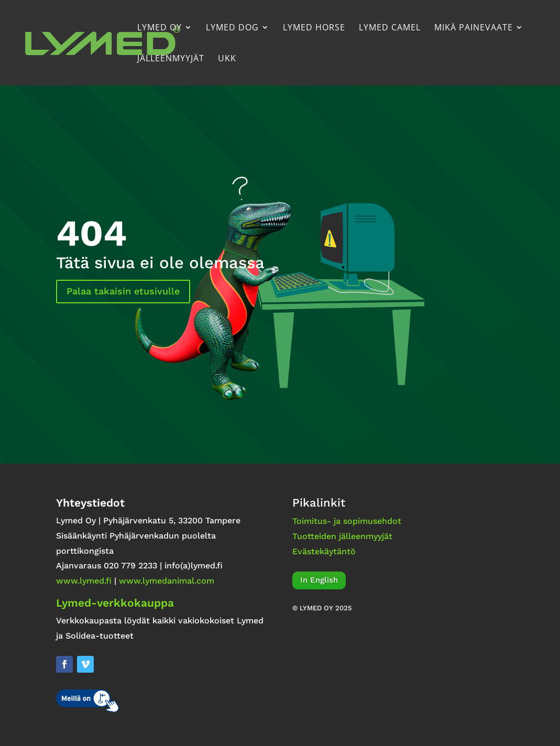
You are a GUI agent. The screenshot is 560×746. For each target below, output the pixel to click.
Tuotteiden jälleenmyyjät (342, 536)
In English (319, 580)
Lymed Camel (390, 28)
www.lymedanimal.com (167, 581)
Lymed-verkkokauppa (115, 603)
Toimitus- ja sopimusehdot (347, 521)
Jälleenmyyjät (171, 59)
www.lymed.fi (84, 581)
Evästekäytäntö (324, 551)
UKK (227, 59)
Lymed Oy (160, 28)
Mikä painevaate (474, 28)
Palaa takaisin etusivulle (123, 291)
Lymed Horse (314, 28)
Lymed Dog (232, 28)
